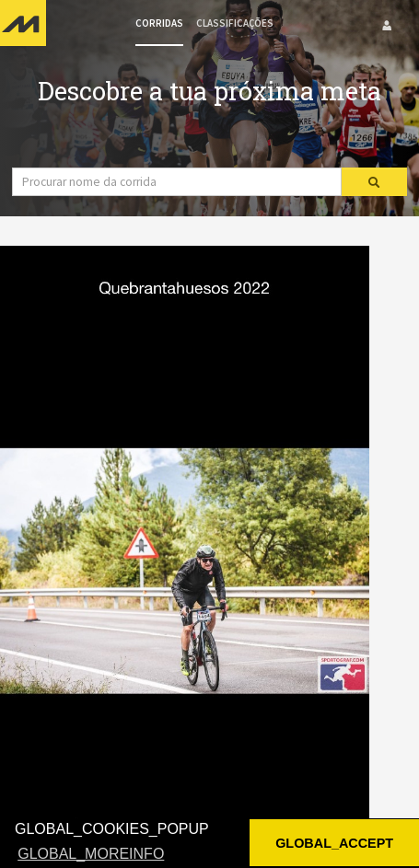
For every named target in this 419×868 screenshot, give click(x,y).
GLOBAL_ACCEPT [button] (334, 843)
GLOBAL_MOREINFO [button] (91, 854)
